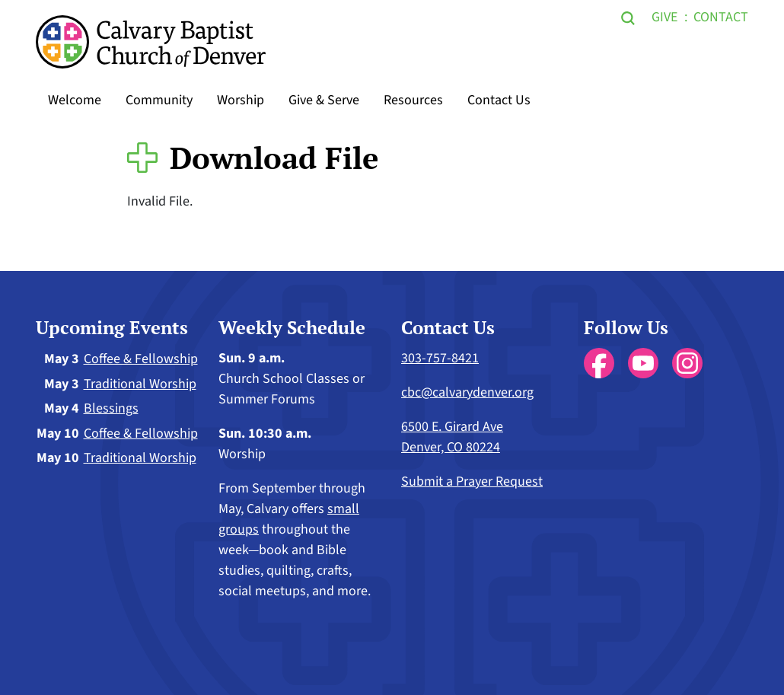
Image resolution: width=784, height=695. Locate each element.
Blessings (111, 408)
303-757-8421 (440, 358)
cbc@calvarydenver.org (467, 392)
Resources (413, 100)
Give (664, 17)
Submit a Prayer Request (472, 481)
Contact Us (499, 100)
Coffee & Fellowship (141, 359)
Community (159, 100)
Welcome (75, 100)
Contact (721, 17)
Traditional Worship (140, 384)
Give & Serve (324, 100)
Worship (241, 100)
